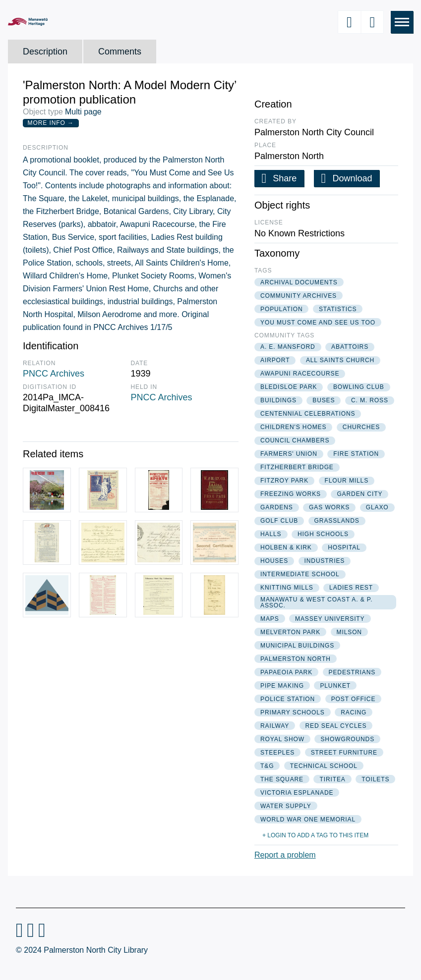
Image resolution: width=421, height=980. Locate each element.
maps (270, 619)
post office (354, 699)
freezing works (291, 494)
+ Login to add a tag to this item (315, 835)
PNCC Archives (54, 374)
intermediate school (300, 574)
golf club (279, 521)
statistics (338, 309)
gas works (329, 507)
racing (354, 712)
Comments (120, 52)
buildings (278, 400)
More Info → (51, 123)
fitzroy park (284, 481)
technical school (324, 766)
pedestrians (352, 672)
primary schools (293, 712)
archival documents (299, 282)
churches (361, 427)
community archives (299, 296)
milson (349, 632)
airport (275, 360)
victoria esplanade (297, 793)
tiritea (332, 779)
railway (275, 726)
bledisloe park (289, 387)
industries (325, 561)
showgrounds (347, 739)
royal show (282, 739)
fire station (356, 454)
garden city (360, 494)
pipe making (282, 686)
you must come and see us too (318, 323)
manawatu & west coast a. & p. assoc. (316, 602)
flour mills (347, 481)
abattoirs (350, 347)
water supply (286, 806)
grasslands (337, 521)
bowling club (359, 387)
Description (45, 52)
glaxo (377, 507)
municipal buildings (297, 646)
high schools (323, 534)
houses (274, 561)
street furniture (344, 753)
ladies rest (351, 588)
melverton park (290, 632)
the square (282, 779)
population (281, 309)
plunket (335, 686)
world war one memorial (308, 819)
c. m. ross (370, 400)
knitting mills (287, 588)
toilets (375, 779)
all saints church (340, 360)
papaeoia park (286, 672)
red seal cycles (336, 726)
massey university (330, 619)
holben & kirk (286, 547)
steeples (277, 753)
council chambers (295, 440)
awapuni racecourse (300, 374)
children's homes (293, 427)
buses (324, 400)
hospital (344, 547)
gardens (277, 507)
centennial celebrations (308, 414)
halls (271, 534)
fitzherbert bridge (297, 467)
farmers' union (289, 454)
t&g (267, 766)
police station (288, 699)
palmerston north (296, 659)
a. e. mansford (288, 347)
